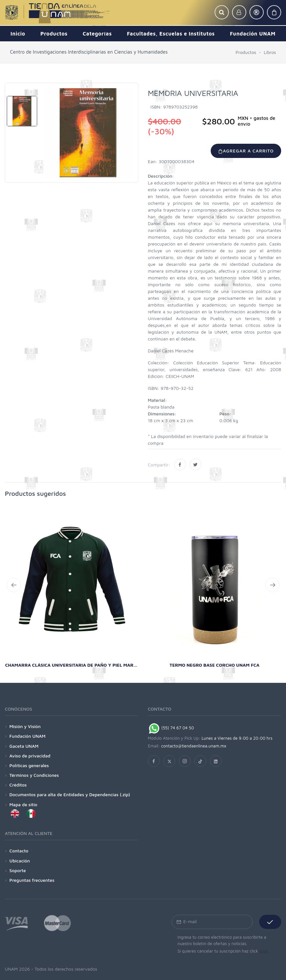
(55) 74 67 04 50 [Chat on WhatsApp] (171, 728)
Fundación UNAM (27, 736)
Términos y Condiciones (34, 775)
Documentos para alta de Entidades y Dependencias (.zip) (70, 794)
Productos (246, 52)
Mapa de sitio (23, 804)
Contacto (19, 851)
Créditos (18, 785)
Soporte (18, 870)
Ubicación (20, 861)
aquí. (264, 951)
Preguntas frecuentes (32, 880)
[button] (222, 12)
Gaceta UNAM (24, 746)
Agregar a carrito (246, 151)
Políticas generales (29, 765)
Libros (270, 52)
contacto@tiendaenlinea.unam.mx (194, 746)
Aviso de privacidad (30, 756)
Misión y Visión (25, 726)
